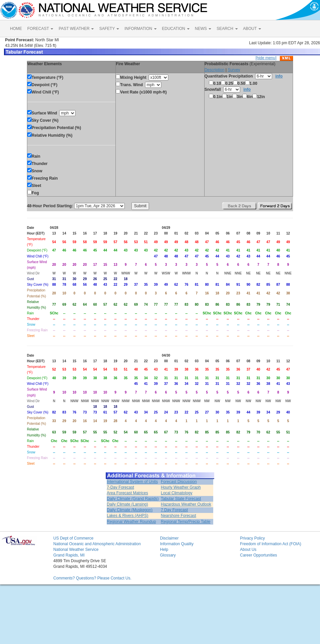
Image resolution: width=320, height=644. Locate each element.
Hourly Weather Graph (181, 487)
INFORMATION (140, 29)
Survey (234, 70)
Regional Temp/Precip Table (186, 522)
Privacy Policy (252, 538)
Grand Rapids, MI (69, 555)
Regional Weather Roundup (131, 522)
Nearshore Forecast (179, 516)
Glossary (168, 555)
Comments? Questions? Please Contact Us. (92, 578)
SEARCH (227, 29)
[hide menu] (266, 58)
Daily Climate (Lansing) (127, 504)
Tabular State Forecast (181, 499)
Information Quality (177, 544)
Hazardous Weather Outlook (186, 504)
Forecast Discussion (179, 482)
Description (215, 70)
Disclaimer (169, 538)
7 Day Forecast (174, 510)
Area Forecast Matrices (127, 493)
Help (164, 550)
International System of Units (132, 482)
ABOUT (252, 29)
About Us (248, 550)
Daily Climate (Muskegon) (130, 510)
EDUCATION (176, 29)
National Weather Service (76, 550)
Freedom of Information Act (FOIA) (270, 544)
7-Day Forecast (120, 487)
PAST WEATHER (76, 29)
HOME (16, 29)
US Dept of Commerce (73, 538)
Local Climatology (177, 493)
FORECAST (40, 29)
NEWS (203, 29)
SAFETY (109, 29)
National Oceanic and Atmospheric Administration (97, 544)
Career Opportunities (258, 555)
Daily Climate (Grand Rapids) (133, 499)
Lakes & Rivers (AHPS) (128, 516)
